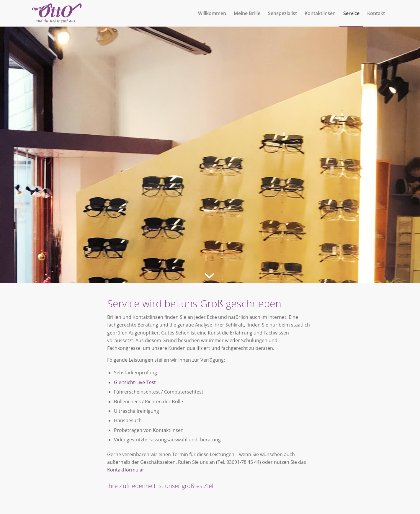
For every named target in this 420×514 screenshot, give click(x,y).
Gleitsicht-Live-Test (135, 382)
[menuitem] (212, 13)
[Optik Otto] (57, 13)
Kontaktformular (126, 470)
